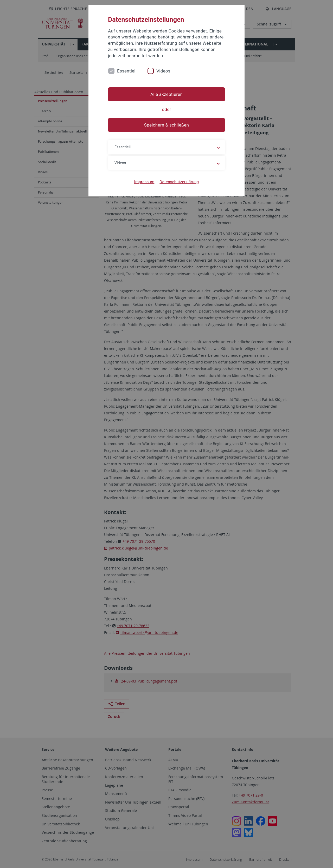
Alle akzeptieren (166, 94)
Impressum (144, 182)
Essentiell (127, 71)
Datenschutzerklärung (179, 182)
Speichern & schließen (166, 125)
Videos (163, 71)
